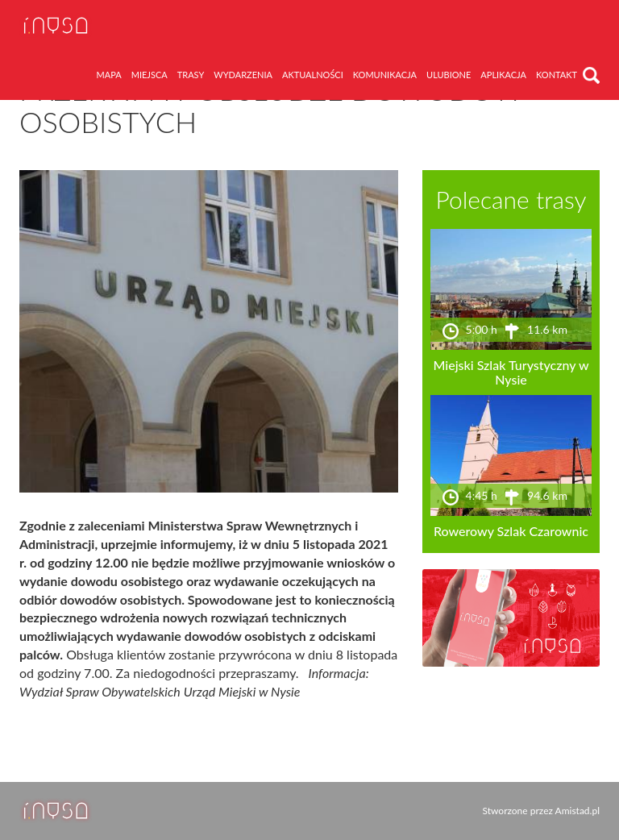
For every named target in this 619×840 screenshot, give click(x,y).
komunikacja (385, 75)
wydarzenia (243, 75)
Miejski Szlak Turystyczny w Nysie (511, 372)
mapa (109, 75)
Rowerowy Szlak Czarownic (511, 531)
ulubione (449, 75)
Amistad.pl (577, 811)
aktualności (313, 75)
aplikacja (503, 75)
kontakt (557, 75)
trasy (191, 75)
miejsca (150, 75)
